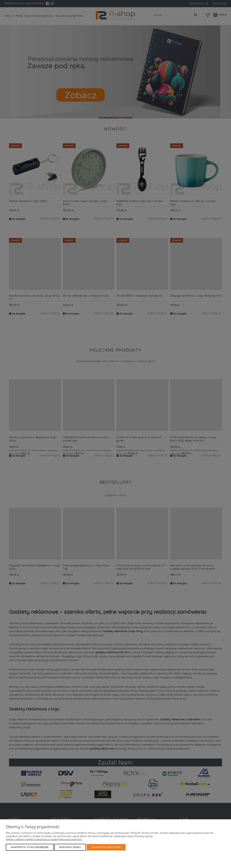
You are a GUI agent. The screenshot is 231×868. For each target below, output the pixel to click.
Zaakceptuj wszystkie (106, 847)
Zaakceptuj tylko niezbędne (30, 847)
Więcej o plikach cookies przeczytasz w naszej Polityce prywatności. (44, 839)
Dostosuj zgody (70, 847)
